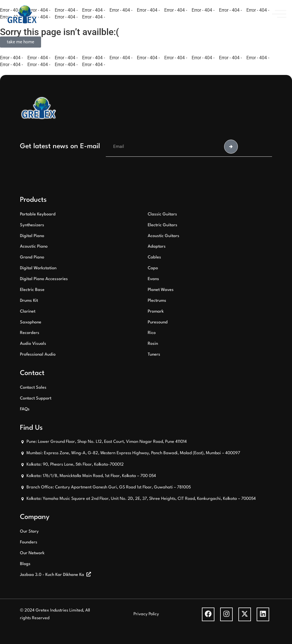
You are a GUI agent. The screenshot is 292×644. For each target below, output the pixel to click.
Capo (153, 268)
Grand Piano (32, 257)
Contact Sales (33, 388)
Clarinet (28, 312)
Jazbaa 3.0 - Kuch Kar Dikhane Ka (52, 575)
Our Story (29, 532)
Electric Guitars (163, 225)
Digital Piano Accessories (44, 279)
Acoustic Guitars (164, 236)
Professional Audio (38, 355)
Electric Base (32, 290)
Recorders (30, 333)
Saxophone (31, 322)
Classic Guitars (162, 214)
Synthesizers (32, 225)
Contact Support (36, 399)
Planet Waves (161, 290)
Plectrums (157, 301)
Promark (156, 312)
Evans (153, 279)
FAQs (25, 409)
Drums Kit (29, 301)
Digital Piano (32, 236)
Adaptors (157, 247)
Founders (29, 542)
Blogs (25, 564)
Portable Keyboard (38, 214)
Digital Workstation (38, 268)
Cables (154, 257)
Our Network (32, 553)
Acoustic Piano (34, 247)
